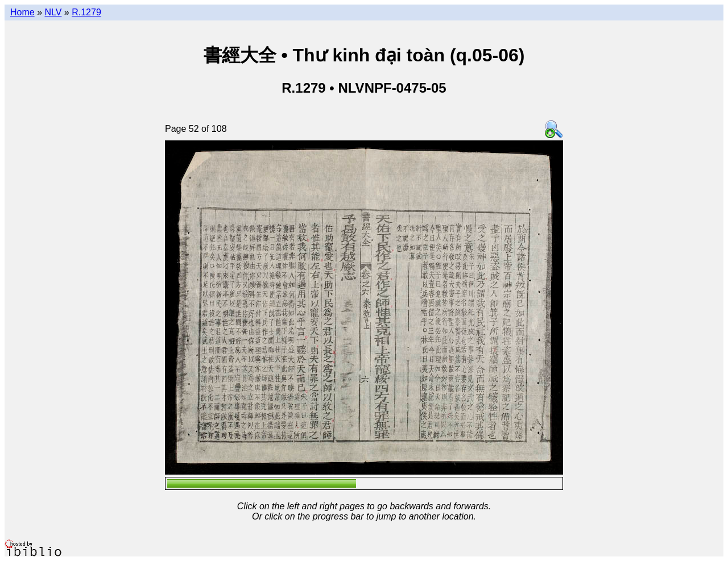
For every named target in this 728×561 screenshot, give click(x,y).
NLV (53, 12)
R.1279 (86, 12)
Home (22, 12)
